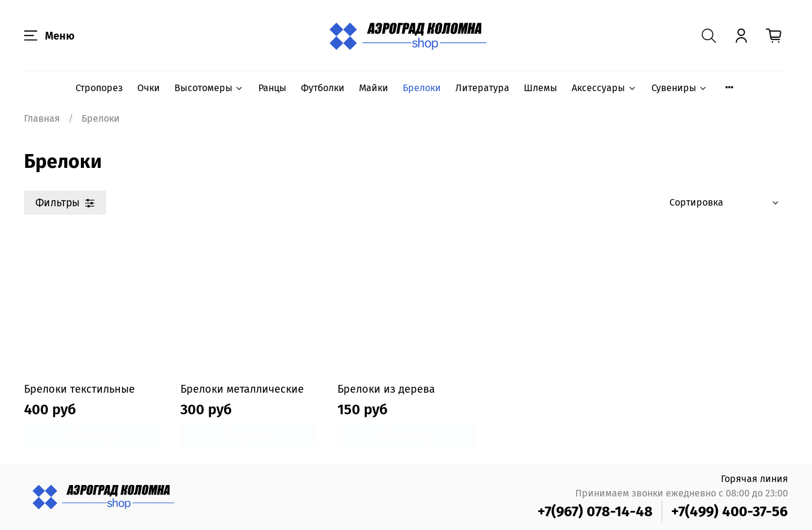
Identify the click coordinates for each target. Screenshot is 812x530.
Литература (482, 88)
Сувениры (680, 88)
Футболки (323, 88)
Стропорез (99, 88)
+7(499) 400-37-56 (730, 511)
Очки (149, 88)
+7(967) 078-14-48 (595, 511)
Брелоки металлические (242, 389)
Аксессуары (604, 88)
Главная (42, 118)
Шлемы (541, 88)
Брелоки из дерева (386, 389)
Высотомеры (209, 88)
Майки (374, 88)
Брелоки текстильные (79, 389)
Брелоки (422, 88)
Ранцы (272, 88)
